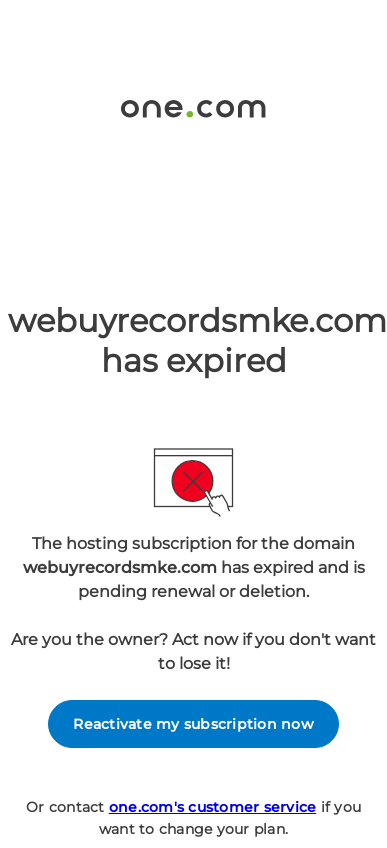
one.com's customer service (213, 807)
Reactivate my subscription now (193, 724)
